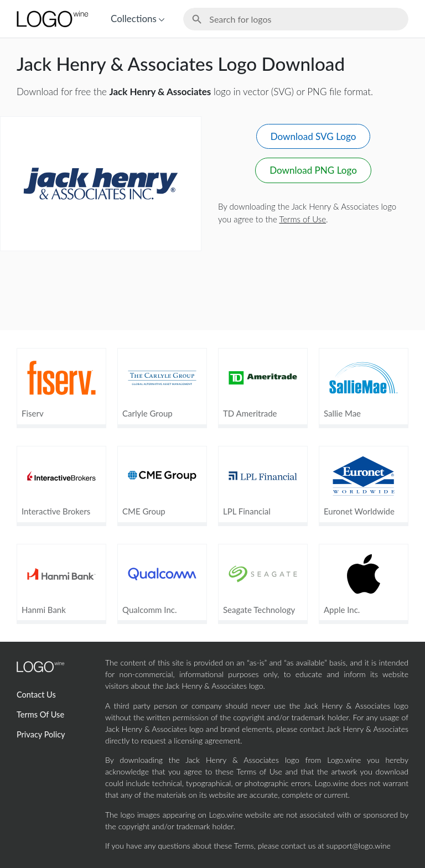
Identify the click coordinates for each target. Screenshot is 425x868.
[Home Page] (51, 19)
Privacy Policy (41, 734)
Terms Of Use (40, 714)
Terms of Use (302, 219)
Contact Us (36, 695)
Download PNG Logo (313, 170)
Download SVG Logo (313, 136)
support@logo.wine (359, 846)
